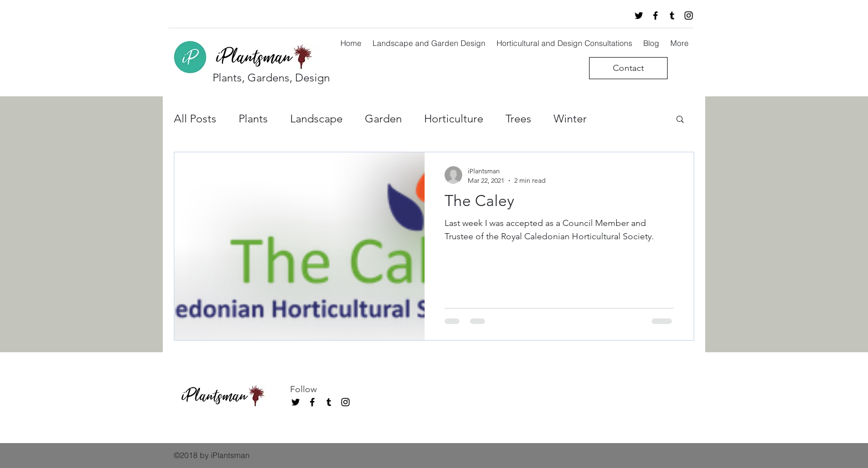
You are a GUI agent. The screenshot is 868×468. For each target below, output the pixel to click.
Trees (518, 119)
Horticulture (454, 119)
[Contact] (628, 68)
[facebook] (655, 16)
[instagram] (689, 16)
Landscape (316, 119)
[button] (680, 120)
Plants (253, 119)
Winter (570, 119)
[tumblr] (672, 16)
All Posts (195, 119)
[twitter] (639, 16)
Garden (383, 119)
